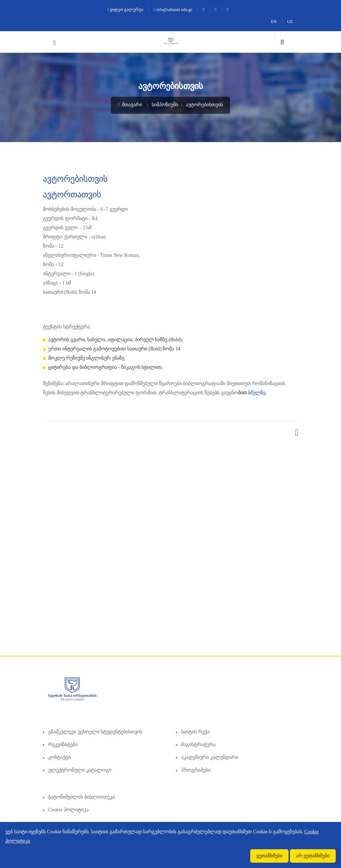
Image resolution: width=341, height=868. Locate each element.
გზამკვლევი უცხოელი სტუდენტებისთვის (95, 732)
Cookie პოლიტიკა (68, 810)
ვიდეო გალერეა (125, 10)
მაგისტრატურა (198, 745)
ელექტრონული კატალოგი (80, 770)
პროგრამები (196, 770)
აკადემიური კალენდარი (210, 757)
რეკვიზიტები (63, 745)
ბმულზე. (257, 393)
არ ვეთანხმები (313, 856)
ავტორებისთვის (204, 105)
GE (290, 22)
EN (274, 22)
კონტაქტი (60, 757)
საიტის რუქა (195, 732)
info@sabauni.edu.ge (173, 10)
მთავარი (130, 105)
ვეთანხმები (269, 856)
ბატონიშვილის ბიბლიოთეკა (82, 797)
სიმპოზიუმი (165, 105)
